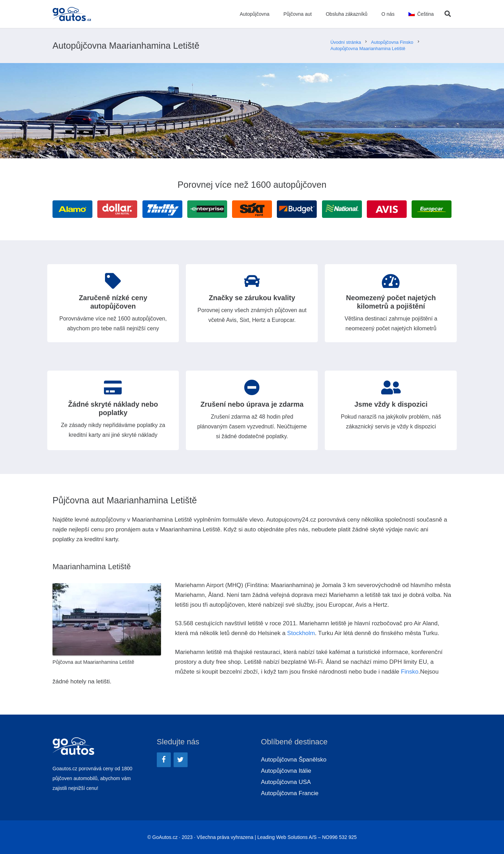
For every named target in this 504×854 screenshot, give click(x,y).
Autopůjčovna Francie (290, 793)
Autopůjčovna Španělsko (294, 760)
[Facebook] (164, 760)
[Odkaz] (72, 14)
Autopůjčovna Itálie (286, 771)
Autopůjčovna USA (286, 782)
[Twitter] (181, 760)
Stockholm (301, 633)
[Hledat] (448, 14)
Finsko (409, 672)
